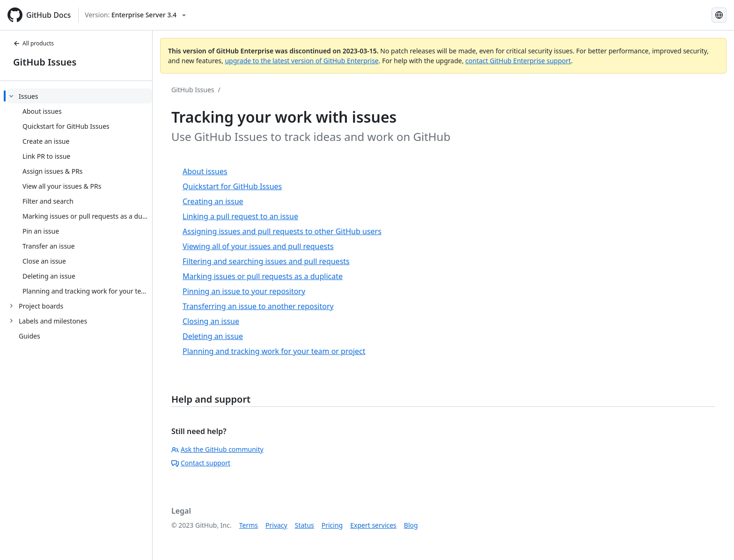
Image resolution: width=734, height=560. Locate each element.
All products (33, 43)
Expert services (373, 525)
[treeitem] (80, 193)
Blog (411, 525)
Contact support (201, 463)
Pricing (332, 525)
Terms (249, 525)
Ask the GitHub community (217, 449)
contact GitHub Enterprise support (518, 61)
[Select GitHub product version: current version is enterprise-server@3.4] (135, 15)
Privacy (276, 525)
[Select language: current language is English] (719, 15)
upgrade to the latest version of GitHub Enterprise (301, 61)
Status (305, 525)
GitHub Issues (45, 62)
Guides (29, 336)
